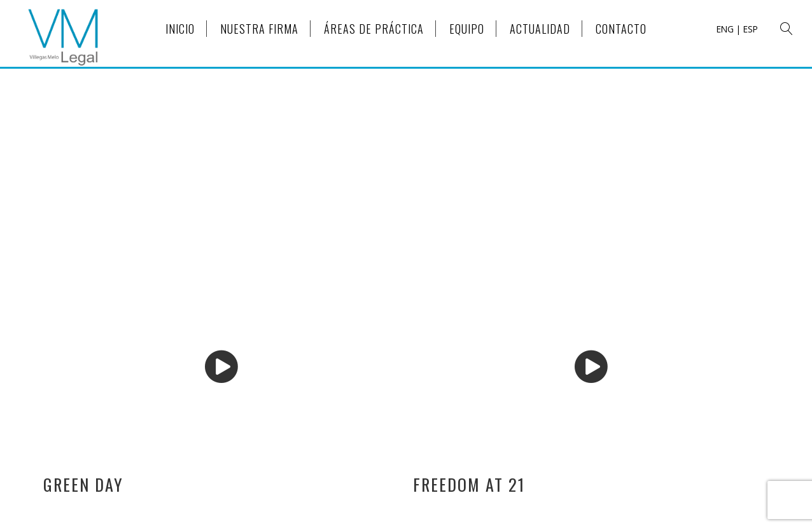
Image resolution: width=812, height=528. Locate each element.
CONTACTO (621, 29)
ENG (725, 29)
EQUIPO (467, 29)
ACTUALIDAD (540, 29)
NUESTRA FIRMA (259, 29)
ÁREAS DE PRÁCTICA (374, 29)
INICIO (180, 29)
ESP (751, 29)
